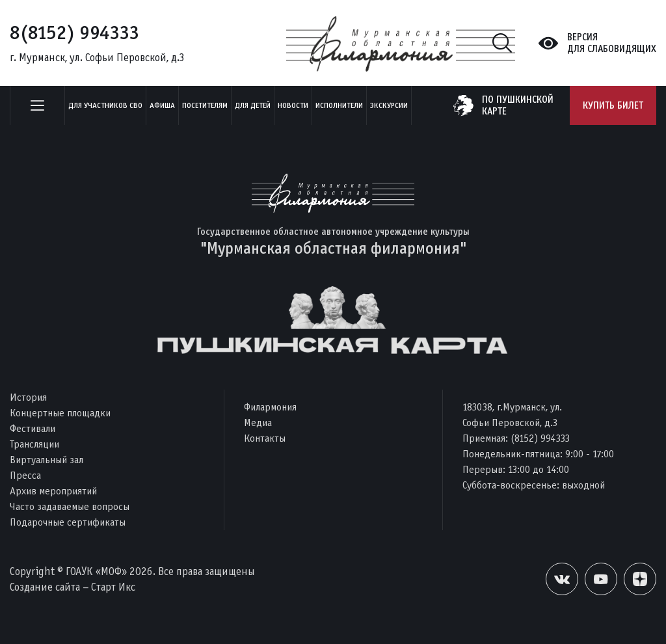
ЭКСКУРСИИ (389, 105)
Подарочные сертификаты (68, 522)
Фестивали (33, 428)
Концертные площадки (60, 413)
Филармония (270, 407)
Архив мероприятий (53, 491)
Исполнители (339, 105)
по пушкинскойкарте (518, 105)
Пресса (25, 475)
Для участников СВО (105, 105)
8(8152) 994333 (74, 33)
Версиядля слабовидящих (612, 43)
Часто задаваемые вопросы (70, 506)
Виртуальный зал (47, 460)
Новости (293, 105)
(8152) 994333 (540, 438)
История (28, 397)
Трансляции (34, 444)
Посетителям (205, 105)
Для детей (253, 105)
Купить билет (613, 105)
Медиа (258, 423)
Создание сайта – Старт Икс (73, 587)
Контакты (265, 438)
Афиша (162, 105)
